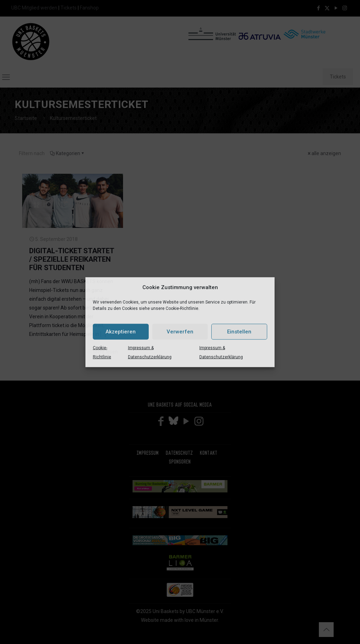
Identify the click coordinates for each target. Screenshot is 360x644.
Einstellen (239, 332)
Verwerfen (180, 332)
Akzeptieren (121, 332)
